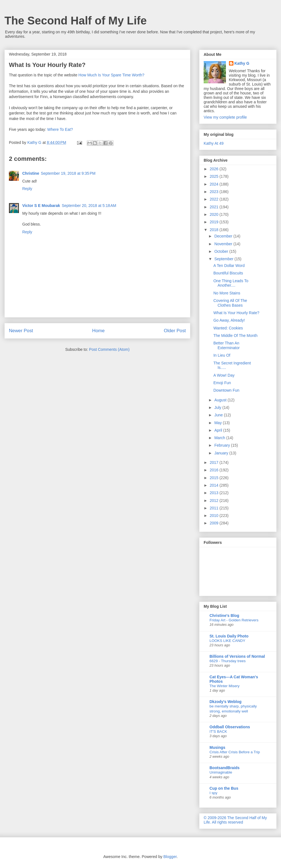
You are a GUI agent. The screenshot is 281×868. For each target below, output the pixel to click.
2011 (215, 508)
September (224, 259)
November (224, 244)
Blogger (170, 857)
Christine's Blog (224, 616)
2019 (215, 222)
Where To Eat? (60, 129)
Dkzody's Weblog (225, 702)
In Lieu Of (222, 355)
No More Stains (227, 293)
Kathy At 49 (214, 143)
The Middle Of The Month (235, 336)
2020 (215, 214)
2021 (215, 207)
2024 (215, 184)
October (222, 251)
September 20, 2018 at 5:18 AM (89, 206)
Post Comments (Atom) (109, 349)
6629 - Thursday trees (228, 661)
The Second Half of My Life (76, 21)
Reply (27, 189)
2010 (215, 516)
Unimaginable (221, 772)
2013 (215, 493)
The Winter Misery (225, 686)
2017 (215, 462)
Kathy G (242, 63)
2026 (215, 169)
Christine (31, 173)
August (221, 400)
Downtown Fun (226, 390)
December (224, 236)
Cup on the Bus (224, 788)
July (218, 407)
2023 (215, 192)
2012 (215, 501)
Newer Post (21, 331)
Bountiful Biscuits (228, 273)
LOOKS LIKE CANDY (227, 641)
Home (98, 331)
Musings (217, 747)
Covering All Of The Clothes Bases (230, 303)
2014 (215, 485)
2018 (215, 230)
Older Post (175, 331)
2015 (215, 478)
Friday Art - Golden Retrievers (234, 620)
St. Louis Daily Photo (229, 636)
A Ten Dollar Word (229, 266)
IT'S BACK (218, 731)
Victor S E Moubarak (41, 206)
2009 (215, 523)
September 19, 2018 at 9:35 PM (68, 173)
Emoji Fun (222, 383)
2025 (215, 176)
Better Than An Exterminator (226, 345)
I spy (213, 793)
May (218, 423)
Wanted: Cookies (228, 328)
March (220, 438)
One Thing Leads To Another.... (231, 283)
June (219, 415)
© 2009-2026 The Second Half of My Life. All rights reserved (235, 820)
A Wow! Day (224, 375)
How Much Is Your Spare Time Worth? (111, 75)
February (223, 445)
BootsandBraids (225, 768)
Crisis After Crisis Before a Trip (235, 752)
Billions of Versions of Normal (237, 656)
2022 (215, 199)
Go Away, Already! (229, 320)
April (219, 430)
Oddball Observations (230, 727)
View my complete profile (225, 117)
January (222, 453)
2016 (215, 470)
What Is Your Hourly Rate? (236, 313)
